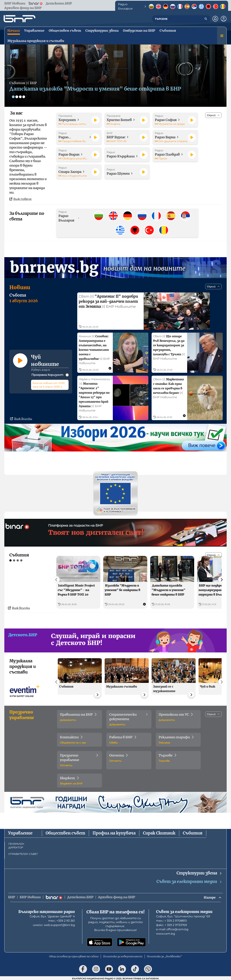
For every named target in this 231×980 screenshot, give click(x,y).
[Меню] (222, 36)
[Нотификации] (215, 19)
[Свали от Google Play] (131, 941)
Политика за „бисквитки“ (164, 956)
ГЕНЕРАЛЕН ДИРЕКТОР (16, 845)
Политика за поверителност (123, 956)
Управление (20, 832)
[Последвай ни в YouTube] (109, 968)
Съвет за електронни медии (189, 881)
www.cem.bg (166, 933)
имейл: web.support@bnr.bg (54, 924)
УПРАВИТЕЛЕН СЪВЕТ (23, 853)
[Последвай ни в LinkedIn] (122, 968)
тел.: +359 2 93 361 (62, 920)
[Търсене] (206, 19)
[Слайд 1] (13, 97)
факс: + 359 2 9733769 (172, 924)
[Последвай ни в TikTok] (135, 968)
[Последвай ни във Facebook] (83, 968)
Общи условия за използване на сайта (74, 956)
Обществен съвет (65, 832)
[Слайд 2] (17, 97)
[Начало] (19, 19)
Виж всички (21, 418)
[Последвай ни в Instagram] (96, 968)
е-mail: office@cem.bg (172, 929)
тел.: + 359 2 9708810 (172, 920)
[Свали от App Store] (100, 941)
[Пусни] (95, 120)
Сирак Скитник (159, 832)
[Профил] (224, 19)
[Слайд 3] (21, 97)
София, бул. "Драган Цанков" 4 (52, 916)
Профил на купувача (114, 832)
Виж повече (20, 199)
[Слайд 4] (24, 97)
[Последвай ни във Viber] (148, 968)
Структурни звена (199, 872)
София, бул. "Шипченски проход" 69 (183, 916)
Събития (193, 832)
